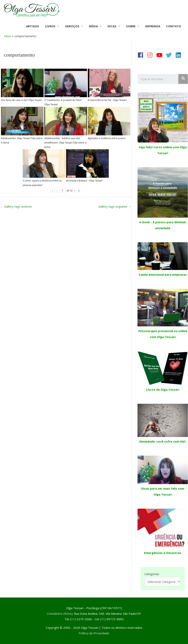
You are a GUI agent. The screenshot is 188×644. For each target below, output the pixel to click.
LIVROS (50, 26)
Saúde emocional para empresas (163, 275)
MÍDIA (93, 26)
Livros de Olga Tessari (163, 389)
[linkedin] (180, 55)
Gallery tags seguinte (115, 206)
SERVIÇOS (72, 26)
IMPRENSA (153, 26)
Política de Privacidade (94, 633)
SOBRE (131, 26)
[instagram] (151, 55)
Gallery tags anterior (16, 206)
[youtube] (161, 55)
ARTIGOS (33, 26)
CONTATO (174, 26)
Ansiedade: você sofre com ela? (163, 441)
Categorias (152, 574)
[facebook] (142, 55)
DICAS (112, 26)
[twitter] (170, 55)
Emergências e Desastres (163, 553)
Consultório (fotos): (60, 614)
